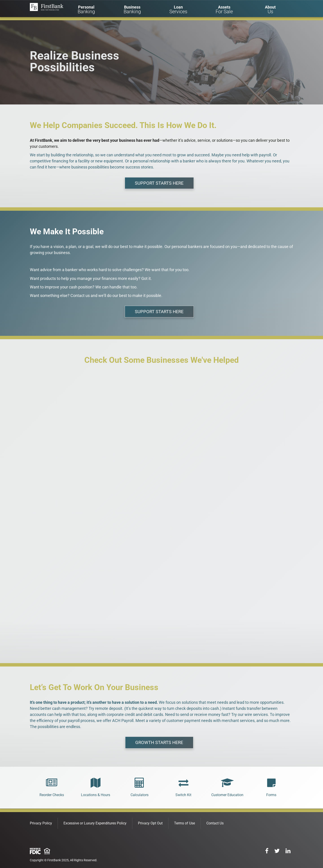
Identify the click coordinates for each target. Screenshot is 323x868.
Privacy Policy (41, 823)
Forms (271, 795)
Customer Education (227, 795)
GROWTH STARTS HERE (159, 742)
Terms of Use (184, 823)
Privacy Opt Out (150, 823)
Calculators (140, 795)
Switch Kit (183, 795)
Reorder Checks (52, 795)
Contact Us (215, 823)
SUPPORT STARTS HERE (159, 183)
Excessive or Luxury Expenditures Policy (95, 823)
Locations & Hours (96, 795)
